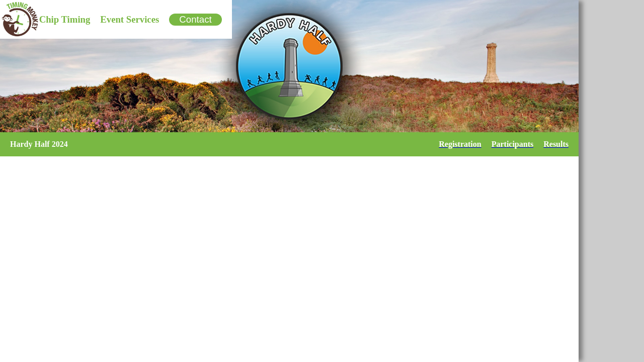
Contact (195, 19)
